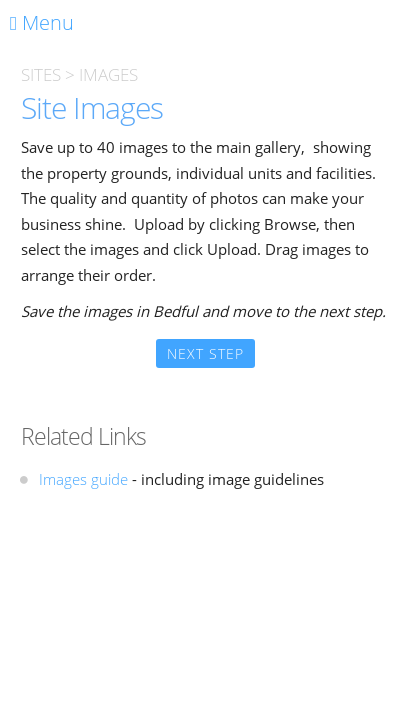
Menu (42, 22)
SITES (41, 74)
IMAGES (108, 74)
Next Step (205, 353)
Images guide (83, 479)
